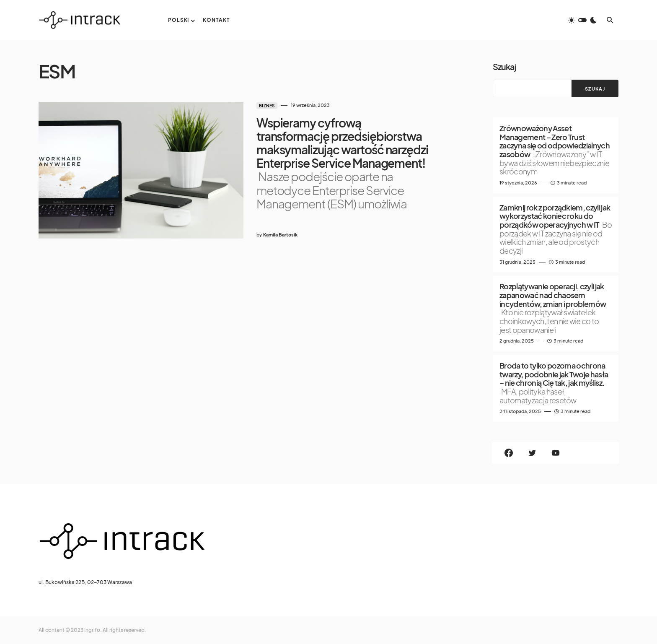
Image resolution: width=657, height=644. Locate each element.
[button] (582, 20)
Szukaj (504, 66)
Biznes (259, 106)
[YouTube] (556, 453)
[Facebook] (509, 453)
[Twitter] (532, 453)
